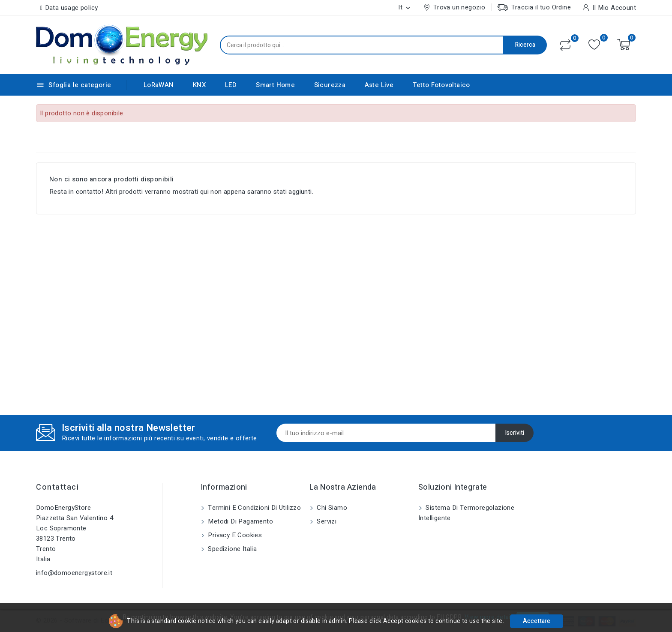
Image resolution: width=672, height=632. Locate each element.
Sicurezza (330, 85)
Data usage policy (72, 8)
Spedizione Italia (231, 549)
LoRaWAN (159, 85)
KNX (199, 85)
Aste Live (379, 85)
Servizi (326, 521)
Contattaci (57, 487)
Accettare (537, 621)
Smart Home (275, 85)
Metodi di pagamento (240, 521)
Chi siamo (331, 508)
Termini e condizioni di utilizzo (253, 508)
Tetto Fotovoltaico (441, 85)
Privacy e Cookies (234, 535)
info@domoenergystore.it (74, 573)
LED (231, 85)
